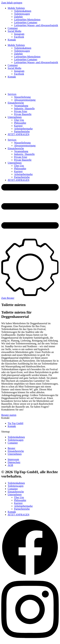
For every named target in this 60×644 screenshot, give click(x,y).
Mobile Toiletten (16, 8)
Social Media (14, 31)
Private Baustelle (23, 114)
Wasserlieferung (22, 97)
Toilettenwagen (22, 14)
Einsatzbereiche (16, 103)
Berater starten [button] (9, 415)
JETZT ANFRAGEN (18, 134)
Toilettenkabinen (23, 11)
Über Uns (19, 120)
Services (12, 94)
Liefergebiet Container (26, 22)
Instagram (19, 34)
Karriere (18, 126)
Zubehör (18, 17)
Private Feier (21, 111)
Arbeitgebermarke (23, 129)
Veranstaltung (21, 106)
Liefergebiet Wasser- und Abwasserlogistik (36, 25)
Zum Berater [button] (8, 298)
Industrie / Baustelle (24, 108)
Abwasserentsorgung (25, 100)
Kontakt (12, 40)
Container (13, 28)
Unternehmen (15, 117)
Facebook (19, 37)
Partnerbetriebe (22, 131)
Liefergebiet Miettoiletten (27, 20)
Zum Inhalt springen (12, 3)
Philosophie (20, 123)
